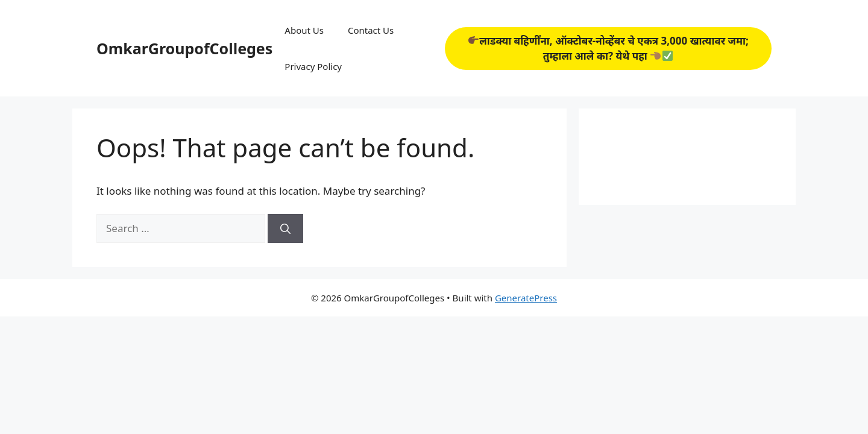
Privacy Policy (313, 66)
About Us (304, 30)
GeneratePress (526, 298)
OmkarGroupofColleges (184, 48)
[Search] (285, 228)
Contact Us (371, 30)
